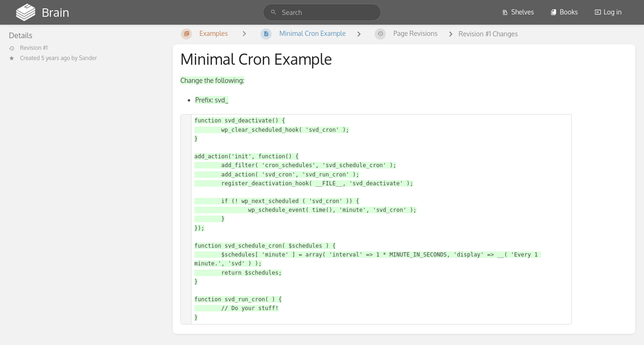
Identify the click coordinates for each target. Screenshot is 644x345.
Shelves (518, 12)
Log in (608, 12)
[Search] (274, 12)
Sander (88, 58)
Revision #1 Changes (488, 34)
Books (564, 12)
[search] (322, 12)
